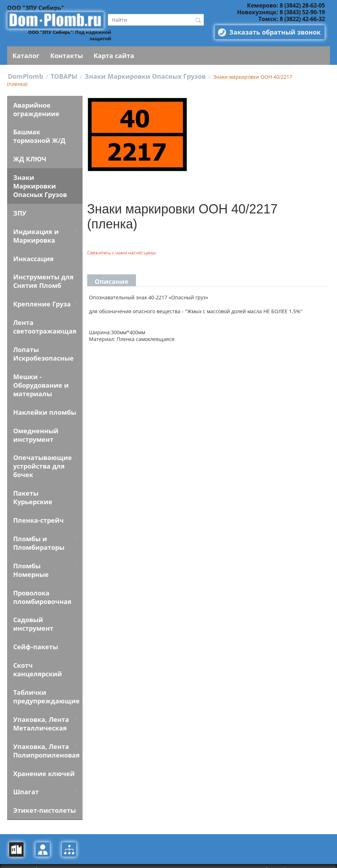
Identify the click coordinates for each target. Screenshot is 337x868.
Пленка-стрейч (38, 521)
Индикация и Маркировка (35, 236)
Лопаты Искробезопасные (43, 355)
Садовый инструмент (33, 617)
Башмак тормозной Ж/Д (39, 136)
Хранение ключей (43, 766)
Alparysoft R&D (310, 863)
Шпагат (25, 785)
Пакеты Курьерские (32, 498)
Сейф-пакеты (35, 640)
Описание (112, 281)
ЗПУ (19, 213)
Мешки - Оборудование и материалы (40, 386)
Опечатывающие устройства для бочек (42, 467)
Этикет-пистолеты (44, 804)
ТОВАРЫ (64, 76)
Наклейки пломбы (44, 413)
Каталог (26, 56)
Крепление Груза (41, 305)
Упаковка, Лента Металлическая (40, 717)
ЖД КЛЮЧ (29, 159)
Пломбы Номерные (45, 567)
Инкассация (33, 259)
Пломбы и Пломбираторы (38, 544)
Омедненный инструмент (35, 436)
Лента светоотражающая (44, 327)
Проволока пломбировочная (42, 590)
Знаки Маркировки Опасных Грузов (145, 76)
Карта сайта (114, 56)
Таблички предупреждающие (46, 689)
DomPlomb (25, 76)
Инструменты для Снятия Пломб (43, 282)
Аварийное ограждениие (36, 109)
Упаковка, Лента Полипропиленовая (46, 744)
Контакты (67, 56)
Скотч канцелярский (37, 662)
